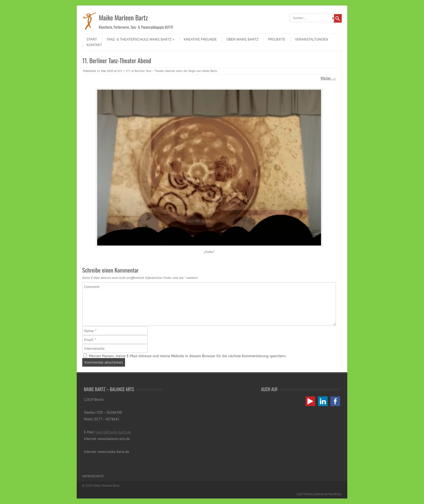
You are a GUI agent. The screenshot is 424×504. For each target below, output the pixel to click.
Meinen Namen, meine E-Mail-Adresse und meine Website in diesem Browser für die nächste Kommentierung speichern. (188, 356)
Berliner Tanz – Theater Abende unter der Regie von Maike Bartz (176, 71)
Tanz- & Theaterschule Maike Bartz (141, 39)
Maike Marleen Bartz (123, 17)
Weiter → (328, 78)
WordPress (335, 494)
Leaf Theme (304, 494)
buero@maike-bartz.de (113, 432)
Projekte (277, 39)
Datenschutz (93, 476)
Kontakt (94, 45)
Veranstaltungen (311, 39)
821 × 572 (124, 71)
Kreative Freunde (200, 39)
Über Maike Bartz (242, 39)
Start (92, 39)
